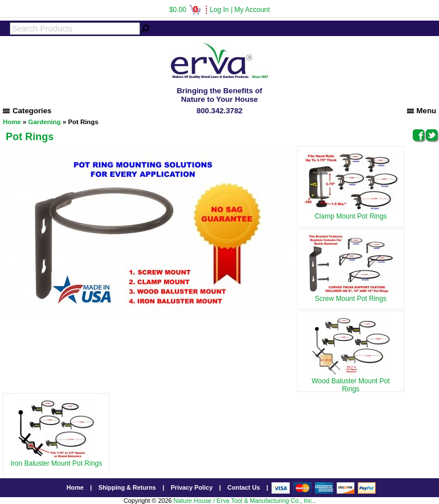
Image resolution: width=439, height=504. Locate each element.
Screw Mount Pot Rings (351, 295)
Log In (219, 10)
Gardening (44, 122)
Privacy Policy (192, 487)
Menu (422, 111)
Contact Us (244, 487)
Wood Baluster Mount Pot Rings (351, 381)
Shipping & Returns (127, 487)
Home (12, 122)
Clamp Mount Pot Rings (351, 212)
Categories (27, 111)
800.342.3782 (220, 111)
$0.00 (185, 10)
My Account (252, 10)
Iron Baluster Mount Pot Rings (56, 459)
